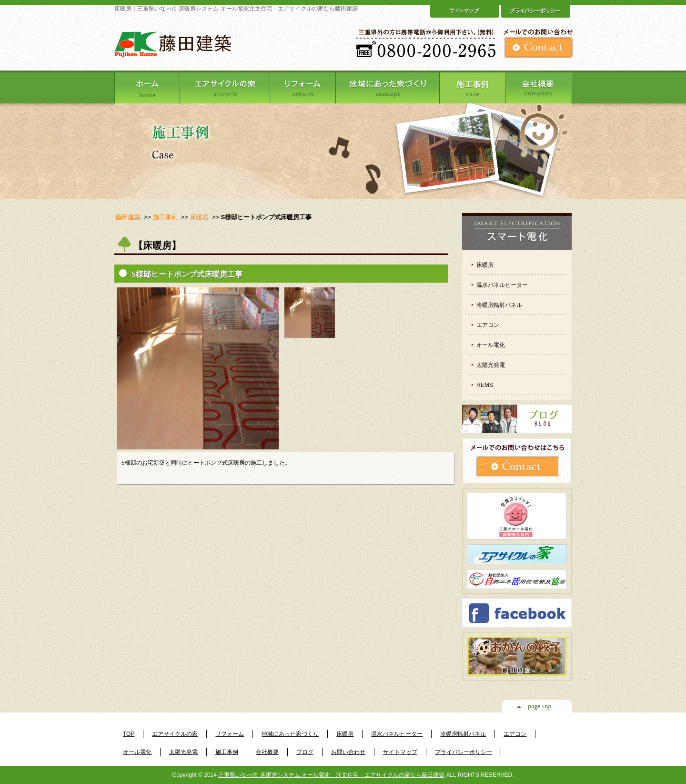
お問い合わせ (348, 752)
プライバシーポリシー (464, 752)
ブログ (305, 752)
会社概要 (267, 752)
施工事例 (165, 217)
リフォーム (230, 734)
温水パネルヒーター (502, 285)
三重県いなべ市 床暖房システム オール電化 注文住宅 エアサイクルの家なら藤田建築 (331, 775)
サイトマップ (400, 752)
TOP (129, 734)
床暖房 (199, 217)
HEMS (485, 385)
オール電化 (491, 345)
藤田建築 (128, 217)
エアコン (488, 325)
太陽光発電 (491, 365)
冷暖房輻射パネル (499, 305)
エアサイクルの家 (175, 734)
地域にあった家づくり (290, 734)
